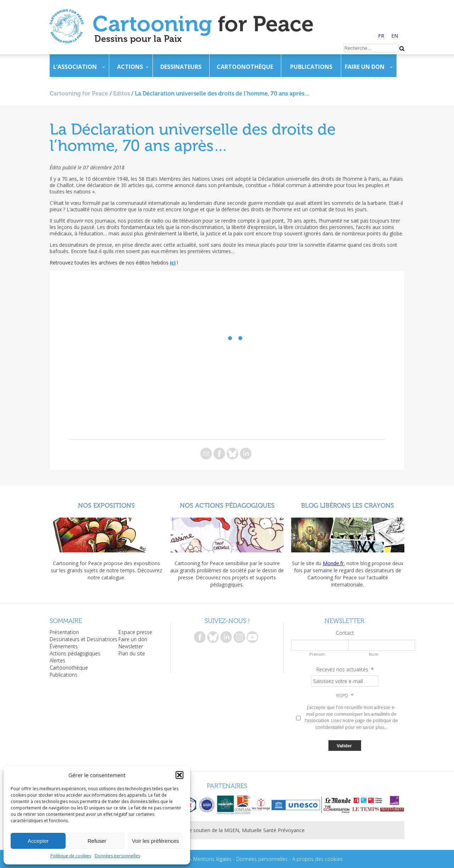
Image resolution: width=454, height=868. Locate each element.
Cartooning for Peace (79, 94)
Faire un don (365, 67)
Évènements (64, 646)
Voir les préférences (156, 841)
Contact (345, 633)
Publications (311, 67)
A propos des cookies (317, 859)
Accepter (38, 841)
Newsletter (131, 646)
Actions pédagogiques (75, 653)
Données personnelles (117, 856)
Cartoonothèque (245, 67)
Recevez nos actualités (345, 670)
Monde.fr (333, 563)
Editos (121, 94)
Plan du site (132, 653)
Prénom (317, 654)
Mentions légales (212, 859)
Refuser (97, 841)
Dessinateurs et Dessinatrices (84, 639)
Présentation (64, 632)
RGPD (345, 696)
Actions (130, 67)
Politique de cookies (71, 856)
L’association (75, 67)
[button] (179, 775)
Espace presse (135, 632)
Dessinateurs (181, 67)
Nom (374, 654)
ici (173, 263)
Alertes (57, 660)
